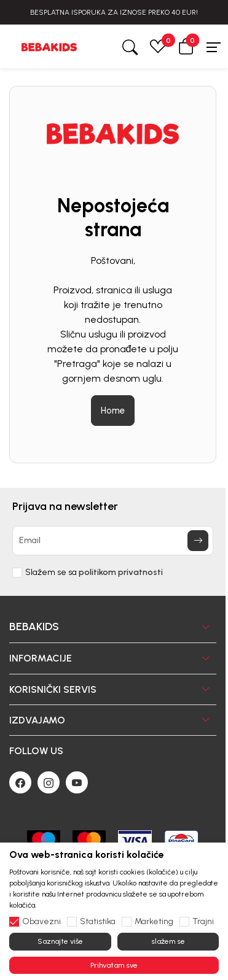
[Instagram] (49, 782)
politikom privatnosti (121, 572)
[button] (186, 46)
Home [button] (113, 411)
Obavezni (41, 922)
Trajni (203, 922)
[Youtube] (77, 782)
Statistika (98, 922)
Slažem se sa (94, 573)
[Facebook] (20, 782)
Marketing (154, 922)
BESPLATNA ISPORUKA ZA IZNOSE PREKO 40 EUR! (114, 12)
